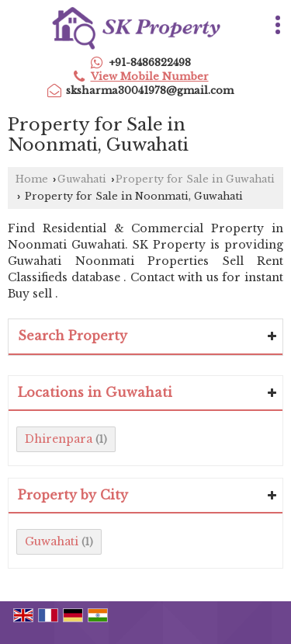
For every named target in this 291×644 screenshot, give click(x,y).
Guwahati (82, 179)
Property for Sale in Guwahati (195, 179)
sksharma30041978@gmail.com (150, 91)
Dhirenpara (59, 439)
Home (32, 179)
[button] (150, 77)
